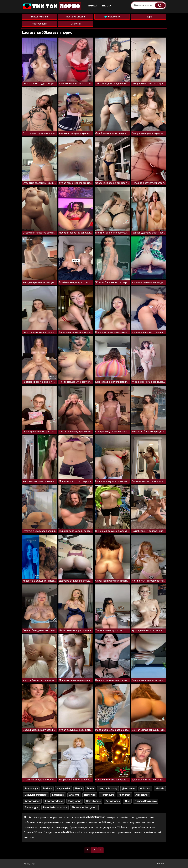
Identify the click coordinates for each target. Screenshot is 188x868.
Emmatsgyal (31, 807)
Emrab (90, 789)
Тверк (148, 17)
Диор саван (129, 789)
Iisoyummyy (31, 789)
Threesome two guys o (84, 807)
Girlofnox (145, 789)
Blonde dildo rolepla (146, 801)
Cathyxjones (113, 801)
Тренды (93, 6)
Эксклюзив (112, 17)
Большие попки (39, 17)
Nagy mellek (64, 789)
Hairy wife (90, 795)
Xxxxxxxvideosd (54, 801)
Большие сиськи (76, 17)
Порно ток (29, 864)
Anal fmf (74, 795)
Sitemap (161, 864)
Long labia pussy (108, 789)
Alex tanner (142, 795)
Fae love (47, 789)
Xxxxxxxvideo (32, 801)
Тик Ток (52, 6)
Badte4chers (93, 801)
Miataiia (160, 789)
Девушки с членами (36, 795)
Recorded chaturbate (55, 807)
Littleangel (58, 795)
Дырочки (76, 24)
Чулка (79, 789)
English (107, 6)
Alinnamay (125, 795)
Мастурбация (39, 24)
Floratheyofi (107, 795)
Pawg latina (75, 801)
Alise (127, 801)
